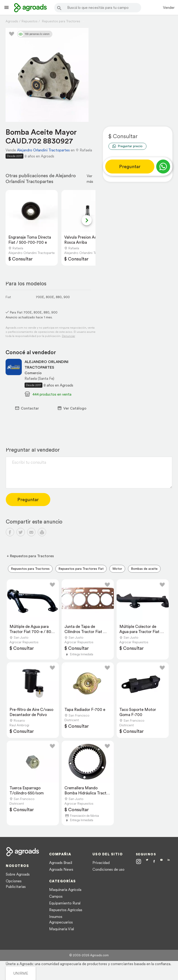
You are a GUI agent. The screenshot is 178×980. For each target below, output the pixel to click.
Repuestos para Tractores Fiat (81, 569)
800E (50, 297)
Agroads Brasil (61, 863)
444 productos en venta (52, 394)
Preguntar (130, 167)
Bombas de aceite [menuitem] (144, 569)
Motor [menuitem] (117, 569)
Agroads (12, 21)
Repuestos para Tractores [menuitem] (30, 569)
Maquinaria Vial (62, 929)
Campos (56, 896)
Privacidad (101, 863)
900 (67, 297)
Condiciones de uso (108, 869)
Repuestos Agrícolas (66, 910)
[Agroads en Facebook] (154, 862)
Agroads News (61, 869)
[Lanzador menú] (6, 7)
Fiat (8, 297)
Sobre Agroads (18, 874)
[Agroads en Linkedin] (169, 862)
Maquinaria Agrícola (65, 890)
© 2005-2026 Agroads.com (89, 955)
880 (59, 297)
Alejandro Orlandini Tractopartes (43, 150)
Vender (169, 7)
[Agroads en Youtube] (161, 862)
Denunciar (68, 336)
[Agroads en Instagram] (139, 861)
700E (40, 297)
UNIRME (21, 973)
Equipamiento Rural (65, 903)
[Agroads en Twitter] (147, 861)
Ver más (90, 179)
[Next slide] (87, 220)
